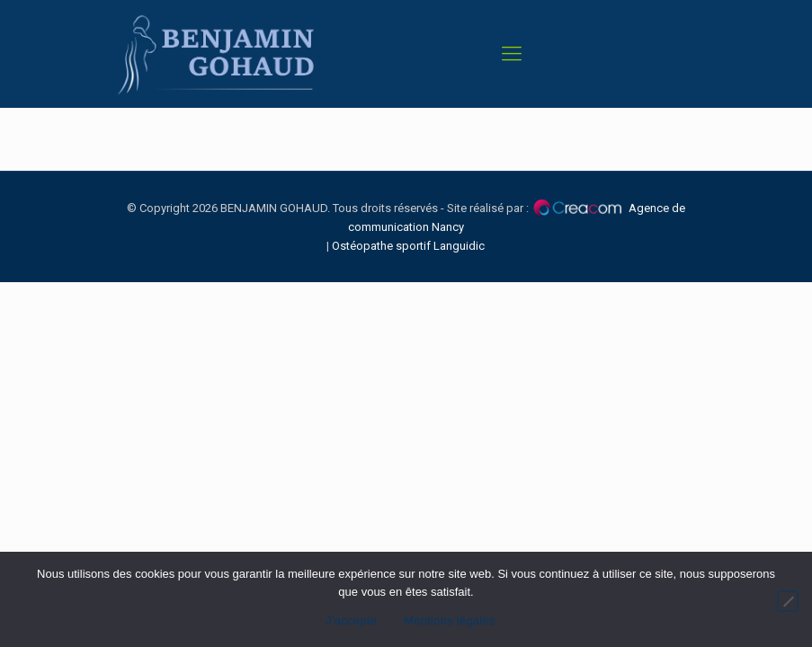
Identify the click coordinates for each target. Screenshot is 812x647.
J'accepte (351, 620)
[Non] (788, 601)
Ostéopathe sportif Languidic (408, 246)
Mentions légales (450, 620)
